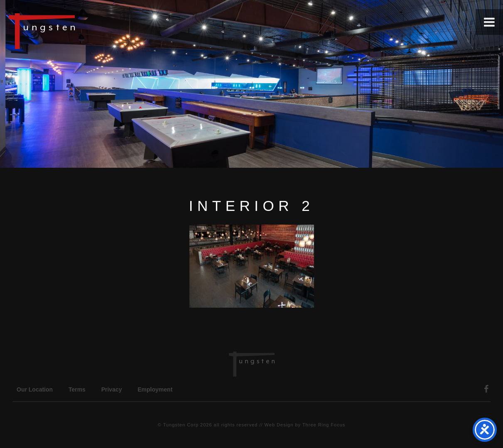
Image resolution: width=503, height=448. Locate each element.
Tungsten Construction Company (71, 31)
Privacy (112, 389)
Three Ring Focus (324, 425)
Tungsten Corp (181, 425)
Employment (155, 389)
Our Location (35, 389)
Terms (77, 389)
